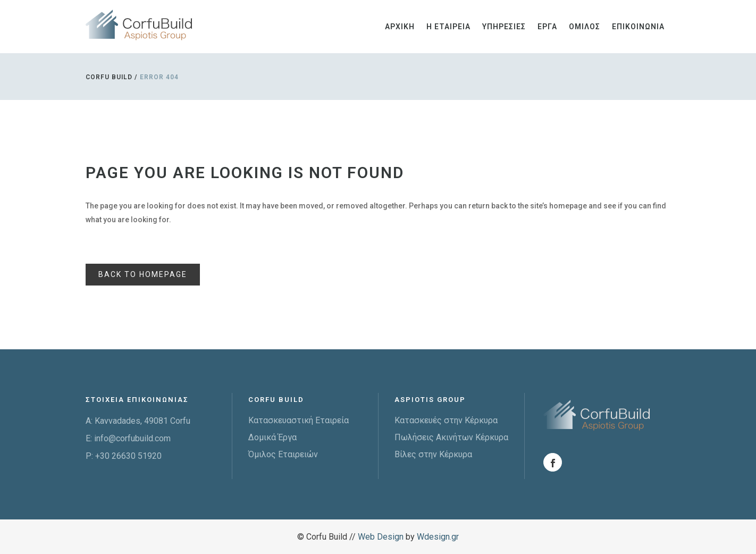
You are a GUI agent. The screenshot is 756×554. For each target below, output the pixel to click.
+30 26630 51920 (128, 456)
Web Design (381, 537)
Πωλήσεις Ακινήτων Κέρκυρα (451, 437)
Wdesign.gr (438, 537)
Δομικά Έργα (272, 437)
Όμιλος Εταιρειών (283, 454)
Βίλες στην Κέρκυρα (433, 454)
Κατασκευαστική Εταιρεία (299, 420)
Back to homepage (143, 274)
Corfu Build (109, 77)
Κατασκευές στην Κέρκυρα (446, 420)
